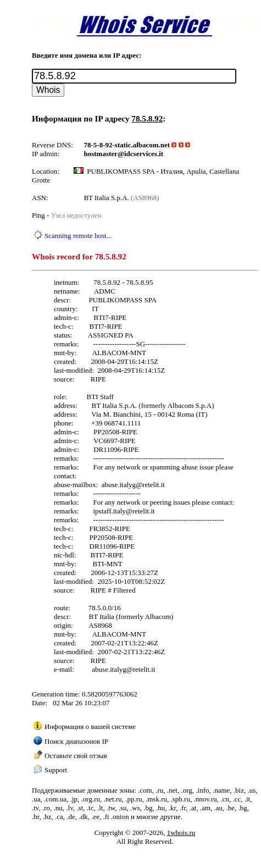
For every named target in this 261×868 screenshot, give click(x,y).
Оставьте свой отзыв (76, 756)
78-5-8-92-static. (109, 145)
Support (56, 770)
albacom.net (152, 145)
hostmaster (101, 154)
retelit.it (154, 485)
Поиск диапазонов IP (76, 741)
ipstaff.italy (109, 511)
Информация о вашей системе (90, 726)
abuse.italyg (119, 485)
